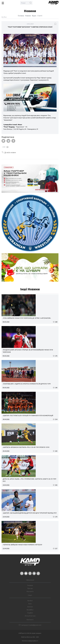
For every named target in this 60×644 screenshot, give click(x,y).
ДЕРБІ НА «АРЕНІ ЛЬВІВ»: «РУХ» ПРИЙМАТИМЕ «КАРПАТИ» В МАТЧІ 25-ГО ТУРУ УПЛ (29, 480)
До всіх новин (10, 152)
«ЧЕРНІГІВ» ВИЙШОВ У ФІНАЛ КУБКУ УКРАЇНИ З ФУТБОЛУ (22, 545)
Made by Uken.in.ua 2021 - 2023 (30, 637)
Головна (21, 16)
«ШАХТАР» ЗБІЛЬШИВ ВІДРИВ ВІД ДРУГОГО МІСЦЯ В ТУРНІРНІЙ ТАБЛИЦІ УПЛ (30, 513)
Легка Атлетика (30, 616)
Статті (40, 16)
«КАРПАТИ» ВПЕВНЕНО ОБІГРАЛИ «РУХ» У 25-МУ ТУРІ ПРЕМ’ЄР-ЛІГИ (26, 447)
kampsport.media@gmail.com (31, 625)
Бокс (30, 604)
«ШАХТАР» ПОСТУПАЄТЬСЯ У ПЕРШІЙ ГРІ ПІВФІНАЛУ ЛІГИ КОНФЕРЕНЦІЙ (28, 415)
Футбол (30, 601)
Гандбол (30, 613)
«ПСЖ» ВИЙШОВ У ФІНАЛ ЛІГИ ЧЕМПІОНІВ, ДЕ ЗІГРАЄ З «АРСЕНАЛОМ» (27, 318)
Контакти (30, 591)
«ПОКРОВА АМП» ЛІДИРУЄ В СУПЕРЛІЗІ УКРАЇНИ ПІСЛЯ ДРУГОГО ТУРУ (27, 384)
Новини (28, 16)
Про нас (30, 588)
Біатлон (30, 607)
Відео (34, 16)
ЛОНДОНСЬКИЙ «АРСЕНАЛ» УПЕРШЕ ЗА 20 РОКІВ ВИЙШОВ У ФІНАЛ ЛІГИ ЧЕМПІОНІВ (28, 351)
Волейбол (30, 610)
